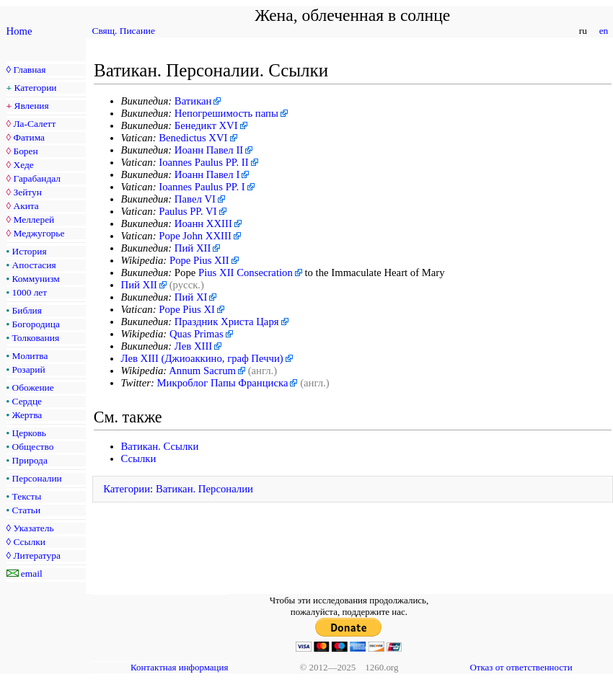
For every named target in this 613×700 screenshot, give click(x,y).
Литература (36, 555)
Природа (30, 460)
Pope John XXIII (195, 236)
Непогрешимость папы (226, 113)
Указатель (33, 528)
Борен (25, 151)
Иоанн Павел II (209, 150)
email (32, 573)
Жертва (27, 415)
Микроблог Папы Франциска (223, 383)
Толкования (36, 338)
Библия (27, 310)
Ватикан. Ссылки (160, 446)
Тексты (27, 496)
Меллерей (34, 220)
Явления (32, 106)
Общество (33, 447)
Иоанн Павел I (207, 174)
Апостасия (34, 265)
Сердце (27, 401)
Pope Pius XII (199, 260)
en (603, 31)
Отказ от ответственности (521, 667)
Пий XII (193, 248)
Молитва (30, 356)
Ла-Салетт (34, 124)
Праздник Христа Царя (227, 322)
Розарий (29, 369)
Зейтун (27, 192)
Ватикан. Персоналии (204, 489)
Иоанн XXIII (203, 223)
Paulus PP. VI (188, 211)
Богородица (36, 324)
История (30, 251)
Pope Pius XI (187, 309)
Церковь (29, 433)
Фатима (29, 137)
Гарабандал (36, 178)
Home (19, 31)
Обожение (33, 387)
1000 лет (30, 292)
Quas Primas (197, 334)
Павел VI (195, 199)
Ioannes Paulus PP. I (202, 187)
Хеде (23, 165)
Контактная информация (179, 667)
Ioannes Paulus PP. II (203, 162)
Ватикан (193, 101)
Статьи (27, 510)
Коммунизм (36, 279)
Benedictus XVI (193, 138)
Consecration (265, 273)
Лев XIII (193, 346)
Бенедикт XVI (206, 125)
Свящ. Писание (124, 31)
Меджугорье (39, 233)
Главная (29, 70)
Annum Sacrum (202, 371)
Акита (26, 206)
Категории (36, 88)
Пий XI (191, 297)
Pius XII (216, 273)
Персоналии (37, 478)
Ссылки (29, 542)
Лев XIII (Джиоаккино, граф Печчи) (202, 358)
